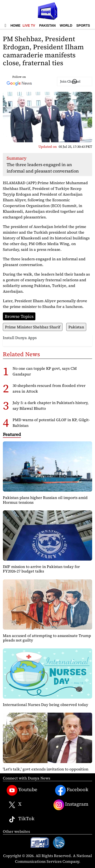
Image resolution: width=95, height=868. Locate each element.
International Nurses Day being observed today (45, 705)
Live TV (29, 25)
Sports (83, 25)
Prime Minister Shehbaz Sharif (33, 327)
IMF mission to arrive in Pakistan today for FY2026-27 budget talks (41, 569)
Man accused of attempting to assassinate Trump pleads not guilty (47, 638)
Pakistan (47, 25)
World (66, 25)
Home (15, 25)
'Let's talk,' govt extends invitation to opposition (46, 769)
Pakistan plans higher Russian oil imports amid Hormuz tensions (45, 500)
